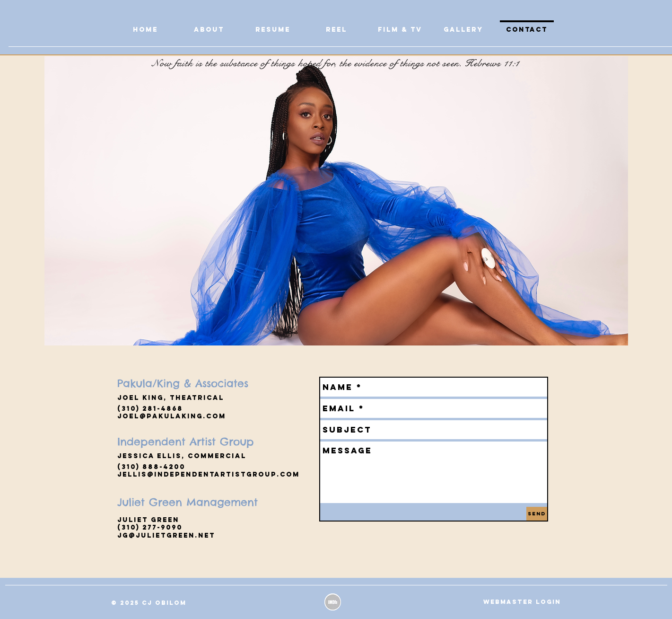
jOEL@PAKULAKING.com (172, 416)
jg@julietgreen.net (166, 535)
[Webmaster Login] (522, 602)
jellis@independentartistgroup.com (209, 474)
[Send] (537, 514)
